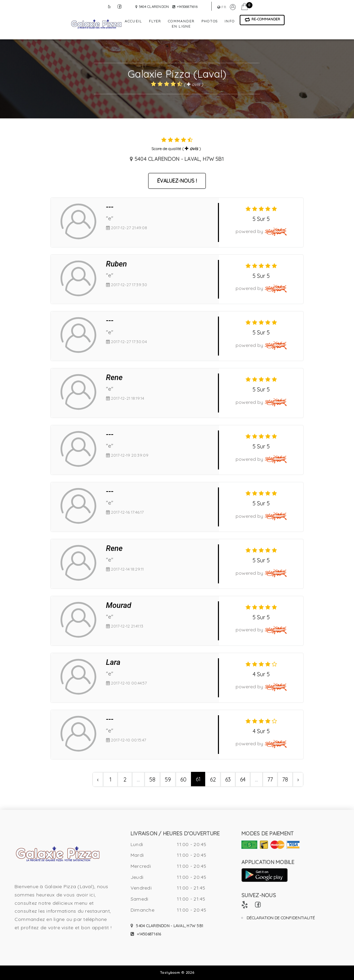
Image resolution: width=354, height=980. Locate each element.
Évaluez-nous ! (177, 181)
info (229, 21)
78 (285, 779)
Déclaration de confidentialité (281, 918)
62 (213, 779)
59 (168, 779)
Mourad (119, 605)
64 (243, 779)
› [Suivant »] (298, 779)
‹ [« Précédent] (98, 779)
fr (222, 7)
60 (183, 779)
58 (152, 779)
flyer (155, 21)
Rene (114, 377)
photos (209, 21)
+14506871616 (146, 934)
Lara (113, 662)
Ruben (117, 264)
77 (270, 779)
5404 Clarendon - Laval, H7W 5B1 (167, 926)
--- (110, 207)
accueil (133, 21)
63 (228, 779)
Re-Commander (262, 20)
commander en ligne (181, 24)
